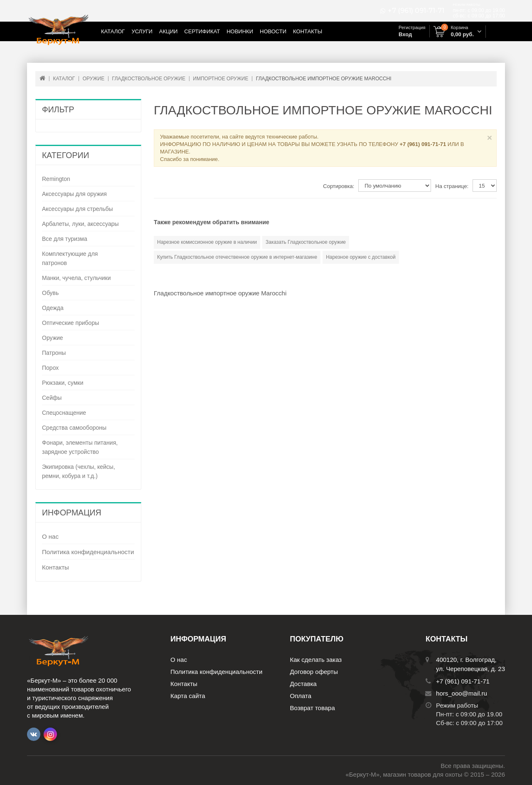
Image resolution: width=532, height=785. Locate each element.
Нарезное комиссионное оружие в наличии (207, 242)
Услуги (142, 31)
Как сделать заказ (316, 660)
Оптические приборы (70, 323)
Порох (50, 368)
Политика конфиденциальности (88, 552)
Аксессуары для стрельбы (78, 209)
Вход (405, 34)
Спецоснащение (64, 413)
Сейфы (52, 398)
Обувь (50, 293)
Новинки (240, 31)
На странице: (452, 186)
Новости (273, 31)
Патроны (54, 353)
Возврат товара (313, 708)
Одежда (53, 308)
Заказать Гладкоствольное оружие (306, 242)
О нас (50, 536)
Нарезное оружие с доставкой (361, 257)
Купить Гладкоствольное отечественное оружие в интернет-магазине (237, 257)
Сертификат (202, 31)
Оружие (53, 338)
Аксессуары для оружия (74, 194)
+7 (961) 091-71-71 (416, 11)
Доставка (303, 684)
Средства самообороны (74, 428)
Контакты (308, 31)
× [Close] (490, 137)
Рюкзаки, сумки (63, 383)
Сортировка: (339, 186)
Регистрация (412, 27)
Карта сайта (188, 696)
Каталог (113, 31)
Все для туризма (65, 239)
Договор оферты (314, 672)
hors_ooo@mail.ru (462, 693)
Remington (56, 179)
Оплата (301, 696)
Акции (169, 31)
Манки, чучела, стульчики (76, 278)
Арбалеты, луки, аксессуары (80, 224)
